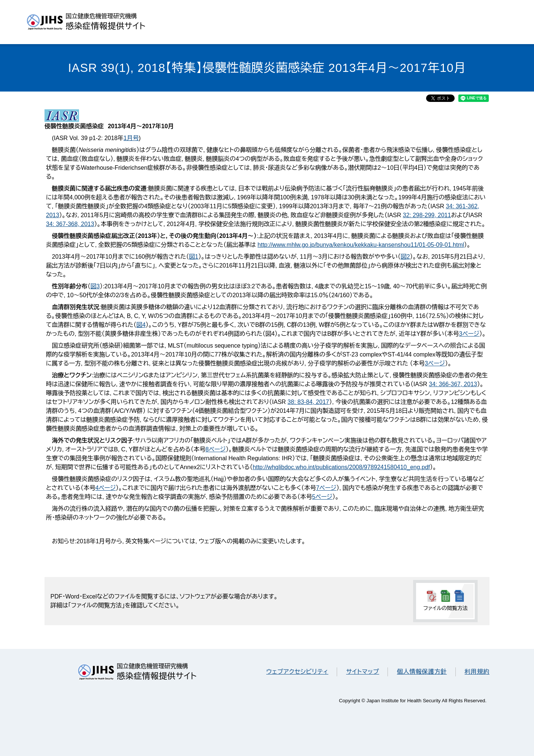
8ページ (216, 449)
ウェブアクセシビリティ (297, 672)
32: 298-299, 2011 (427, 215)
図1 (194, 257)
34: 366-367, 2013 (453, 384)
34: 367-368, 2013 (70, 224)
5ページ (322, 497)
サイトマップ (362, 672)
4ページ (106, 488)
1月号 (131, 138)
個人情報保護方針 (422, 672)
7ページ (326, 488)
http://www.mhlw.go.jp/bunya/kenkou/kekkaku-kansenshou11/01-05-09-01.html (361, 245)
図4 (141, 325)
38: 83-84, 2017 (308, 402)
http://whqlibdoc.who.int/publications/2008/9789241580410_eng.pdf (342, 467)
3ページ (469, 334)
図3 (95, 286)
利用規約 (477, 672)
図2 (405, 257)
